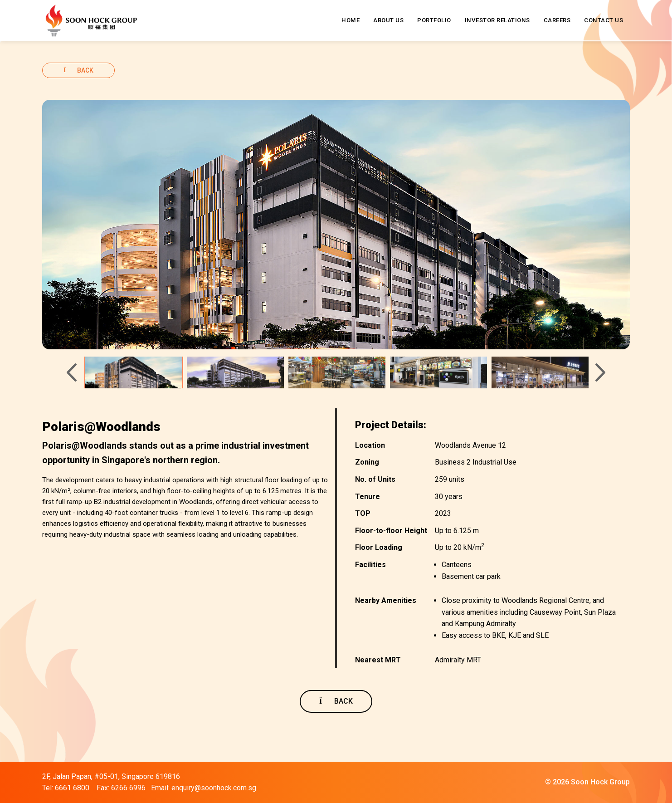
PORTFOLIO (434, 20)
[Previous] (72, 372)
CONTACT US (604, 20)
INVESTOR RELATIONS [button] (497, 20)
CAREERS (557, 20)
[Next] (600, 372)
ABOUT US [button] (388, 20)
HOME (351, 20)
